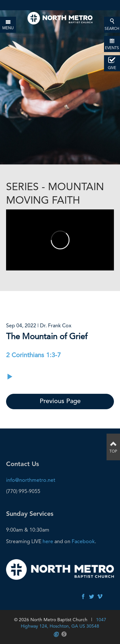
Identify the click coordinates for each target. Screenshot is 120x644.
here (48, 541)
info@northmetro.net (31, 480)
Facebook (83, 541)
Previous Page (60, 401)
